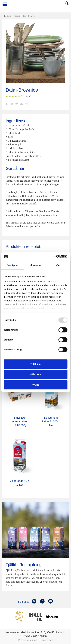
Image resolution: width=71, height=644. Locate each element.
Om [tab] (58, 265)
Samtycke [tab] (13, 265)
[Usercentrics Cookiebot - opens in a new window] (54, 257)
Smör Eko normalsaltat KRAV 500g (20, 422)
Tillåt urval (35, 374)
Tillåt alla (36, 364)
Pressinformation (28, 640)
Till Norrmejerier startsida (36, 5)
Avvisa (36, 385)
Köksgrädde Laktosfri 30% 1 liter (51, 422)
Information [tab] (36, 265)
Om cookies (46, 640)
